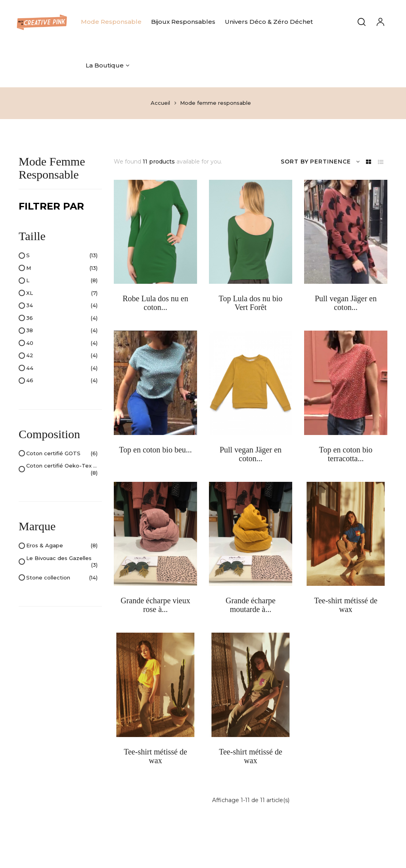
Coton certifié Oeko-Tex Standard (62, 469)
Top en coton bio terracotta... (346, 454)
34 (62, 306)
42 (62, 356)
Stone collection (62, 578)
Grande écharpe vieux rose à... (155, 605)
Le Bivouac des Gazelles (62, 562)
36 (62, 318)
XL (62, 293)
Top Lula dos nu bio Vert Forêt (251, 303)
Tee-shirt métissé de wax (346, 605)
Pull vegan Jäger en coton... (346, 303)
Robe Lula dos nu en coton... (155, 303)
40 (62, 343)
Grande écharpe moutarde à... (251, 605)
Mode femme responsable (52, 168)
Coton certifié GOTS (62, 454)
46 (62, 381)
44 (62, 368)
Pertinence (335, 162)
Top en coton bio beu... (155, 450)
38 (62, 331)
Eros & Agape (62, 546)
